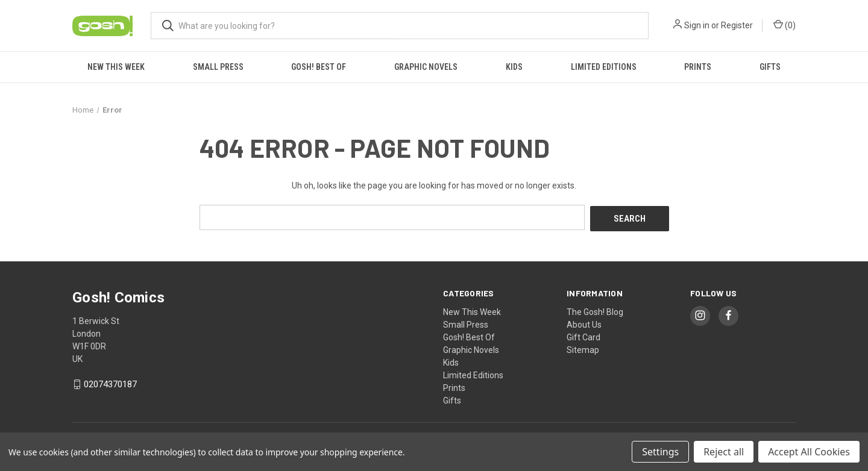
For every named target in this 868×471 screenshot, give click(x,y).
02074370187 (110, 383)
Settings (660, 452)
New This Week (116, 67)
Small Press (218, 67)
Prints (698, 67)
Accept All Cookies (809, 452)
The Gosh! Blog (595, 310)
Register (737, 25)
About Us (584, 323)
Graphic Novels (426, 67)
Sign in (697, 25)
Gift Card (583, 335)
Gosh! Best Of (319, 67)
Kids (514, 67)
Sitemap (583, 348)
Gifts (770, 67)
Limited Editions (604, 67)
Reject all (724, 452)
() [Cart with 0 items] (785, 25)
